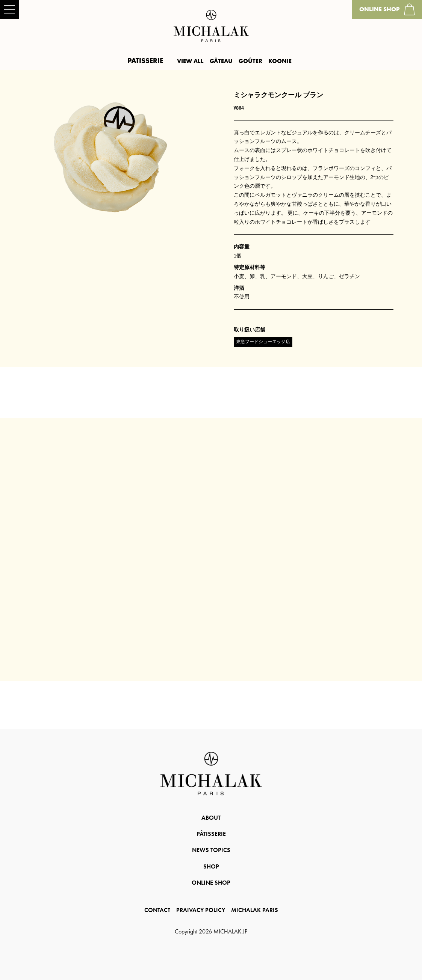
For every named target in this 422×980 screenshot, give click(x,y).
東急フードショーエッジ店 (263, 342)
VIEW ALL (190, 61)
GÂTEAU (221, 61)
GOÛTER (250, 61)
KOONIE (280, 61)
